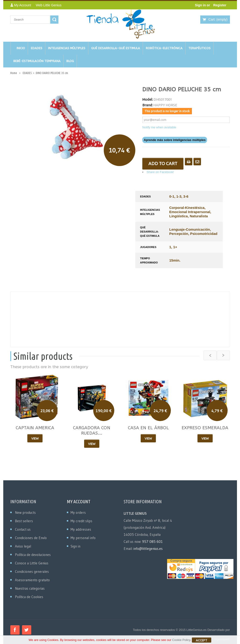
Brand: (147, 105)
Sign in (201, 5)
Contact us (23, 529)
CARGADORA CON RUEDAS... (92, 431)
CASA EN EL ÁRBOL (148, 428)
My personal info (83, 538)
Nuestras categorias (30, 588)
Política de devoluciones (33, 555)
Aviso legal (23, 546)
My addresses (81, 529)
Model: (148, 99)
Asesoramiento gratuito (32, 580)
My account (79, 502)
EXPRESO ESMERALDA (205, 428)
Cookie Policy (181, 641)
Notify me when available (159, 127)
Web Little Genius (49, 5)
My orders (78, 513)
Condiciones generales (32, 572)
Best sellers (24, 521)
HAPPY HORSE (165, 105)
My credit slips (81, 521)
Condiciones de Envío (31, 538)
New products (25, 513)
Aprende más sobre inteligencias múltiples (175, 140)
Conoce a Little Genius (32, 563)
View (35, 438)
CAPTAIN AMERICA (35, 428)
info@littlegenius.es (148, 549)
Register (220, 5)
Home (14, 73)
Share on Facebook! (160, 172)
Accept (202, 641)
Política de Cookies (29, 597)
